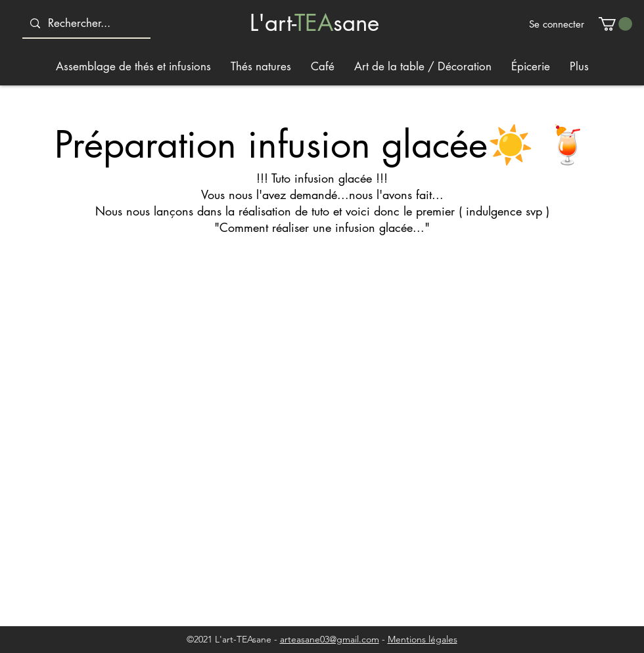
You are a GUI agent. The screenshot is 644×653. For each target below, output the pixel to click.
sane (356, 23)
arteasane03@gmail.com (330, 639)
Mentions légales (423, 639)
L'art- (272, 23)
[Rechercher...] (85, 23)
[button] (615, 24)
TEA (314, 23)
